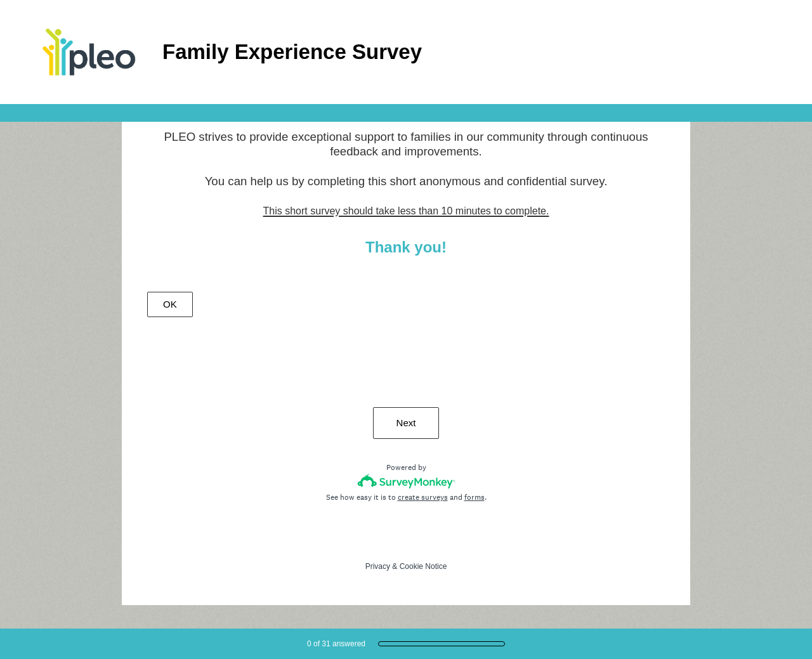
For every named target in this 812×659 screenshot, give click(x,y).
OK (170, 304)
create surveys (423, 497)
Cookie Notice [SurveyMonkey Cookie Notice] (423, 566)
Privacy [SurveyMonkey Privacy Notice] (378, 566)
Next (406, 423)
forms (475, 497)
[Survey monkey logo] (406, 481)
